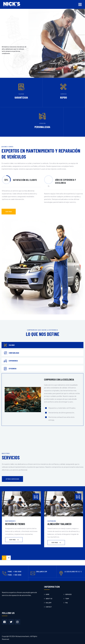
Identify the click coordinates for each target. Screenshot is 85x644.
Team (67, 599)
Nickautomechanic (22, 636)
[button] (9, 558)
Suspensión (52, 521)
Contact (49, 607)
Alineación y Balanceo (59, 524)
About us (49, 599)
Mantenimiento (10, 521)
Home (47, 594)
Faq (66, 603)
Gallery (49, 603)
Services (68, 594)
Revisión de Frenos (15, 524)
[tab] (42, 345)
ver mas (9, 212)
